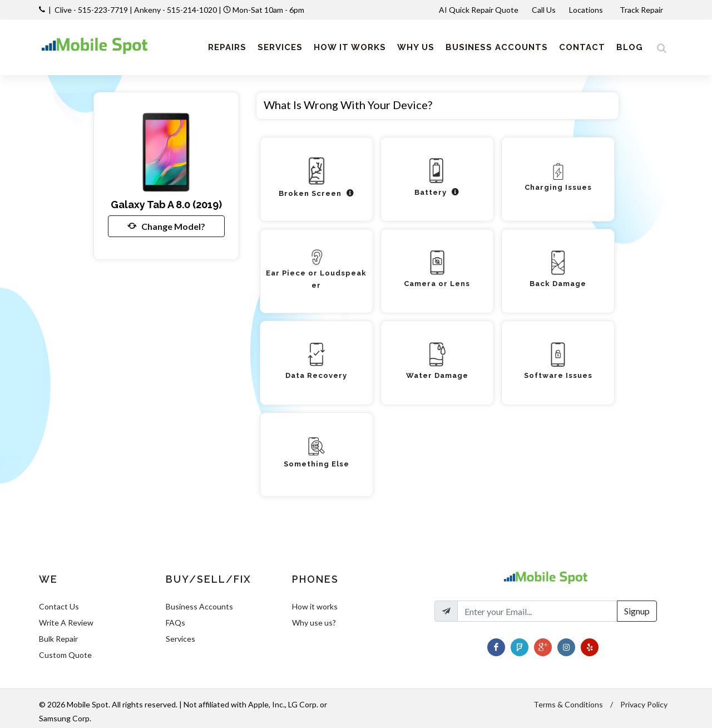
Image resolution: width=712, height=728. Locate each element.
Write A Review (66, 623)
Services (181, 639)
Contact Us (59, 606)
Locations (587, 10)
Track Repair (642, 10)
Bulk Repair (58, 639)
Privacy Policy (644, 704)
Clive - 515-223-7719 (91, 10)
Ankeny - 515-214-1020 (175, 10)
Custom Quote (65, 655)
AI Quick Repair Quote (479, 10)
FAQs (175, 623)
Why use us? (314, 623)
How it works (315, 606)
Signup (637, 611)
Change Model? (166, 226)
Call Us (544, 10)
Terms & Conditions (568, 704)
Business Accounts (199, 606)
